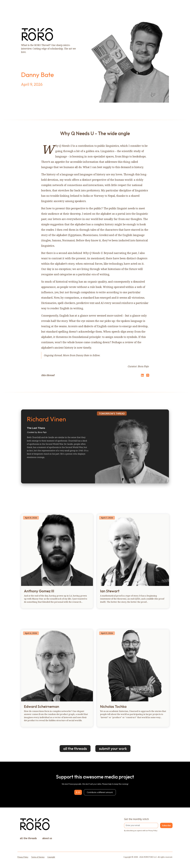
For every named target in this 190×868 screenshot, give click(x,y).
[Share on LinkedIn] (142, 375)
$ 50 (78, 792)
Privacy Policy (23, 857)
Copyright (51, 857)
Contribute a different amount (100, 792)
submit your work (113, 749)
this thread (48, 375)
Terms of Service (38, 857)
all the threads (75, 749)
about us (47, 838)
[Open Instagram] (148, 376)
